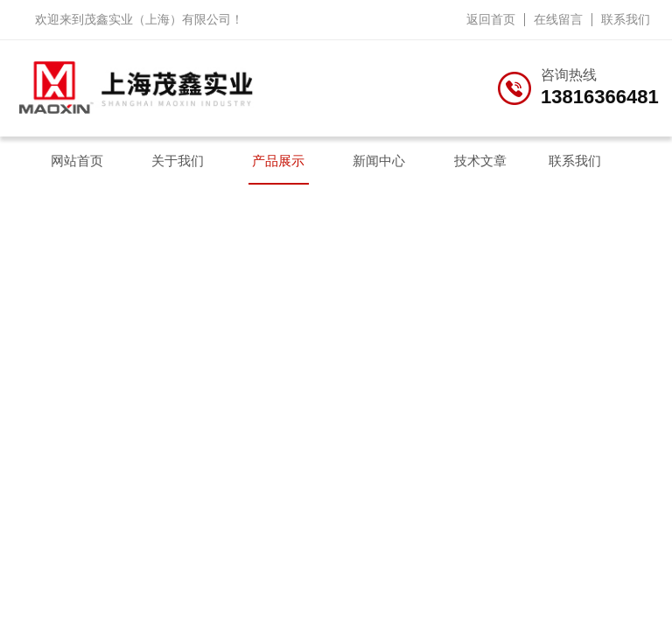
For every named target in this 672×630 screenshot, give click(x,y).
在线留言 (558, 19)
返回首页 (491, 19)
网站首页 (77, 161)
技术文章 (480, 161)
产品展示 (278, 161)
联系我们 (626, 19)
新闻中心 (379, 161)
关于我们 (178, 161)
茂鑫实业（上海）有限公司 (157, 19)
